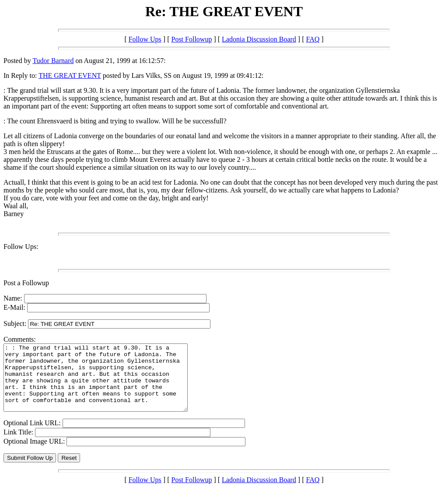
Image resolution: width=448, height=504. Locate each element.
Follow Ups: (21, 247)
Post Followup (191, 39)
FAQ (313, 39)
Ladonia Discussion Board (259, 39)
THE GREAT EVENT (70, 75)
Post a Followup (26, 283)
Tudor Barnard (53, 61)
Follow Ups (145, 39)
